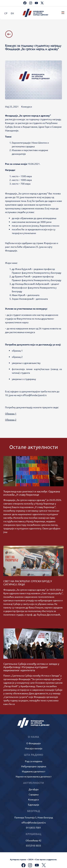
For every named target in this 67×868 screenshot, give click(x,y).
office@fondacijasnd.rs (34, 395)
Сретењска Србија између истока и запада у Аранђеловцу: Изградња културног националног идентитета (31, 667)
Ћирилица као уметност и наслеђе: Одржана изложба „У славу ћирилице (32, 493)
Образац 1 (11, 414)
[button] (63, 13)
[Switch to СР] (6, 13)
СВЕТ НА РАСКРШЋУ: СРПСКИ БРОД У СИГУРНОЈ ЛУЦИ (28, 583)
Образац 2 (11, 420)
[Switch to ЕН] (12, 13)
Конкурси (27, 107)
